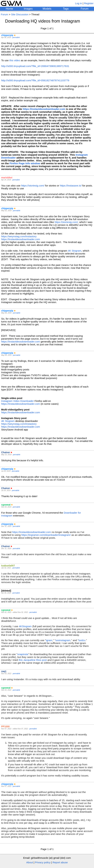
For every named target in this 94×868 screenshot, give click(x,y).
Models (47, 9)
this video (15, 60)
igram (49, 640)
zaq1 (4, 671)
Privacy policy (43, 862)
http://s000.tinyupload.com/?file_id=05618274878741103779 (35, 80)
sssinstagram (63, 640)
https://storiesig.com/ (33, 186)
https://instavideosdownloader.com (44, 109)
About (30, 862)
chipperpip (7, 35)
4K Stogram (75, 251)
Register (89, 3)
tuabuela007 (8, 566)
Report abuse (60, 862)
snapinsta (23, 654)
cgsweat (6, 505)
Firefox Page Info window (25, 163)
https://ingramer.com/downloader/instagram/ (46, 535)
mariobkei (7, 178)
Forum (85, 9)
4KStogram (25, 626)
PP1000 (5, 726)
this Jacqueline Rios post (33, 660)
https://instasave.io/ (71, 186)
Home (9, 9)
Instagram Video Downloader (17, 401)
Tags (66, 9)
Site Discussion (20, 14)
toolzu (82, 640)
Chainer (6, 452)
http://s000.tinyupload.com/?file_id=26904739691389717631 (35, 66)
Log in (79, 3)
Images (28, 9)
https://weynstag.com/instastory (19, 236)
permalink (16, 37)
